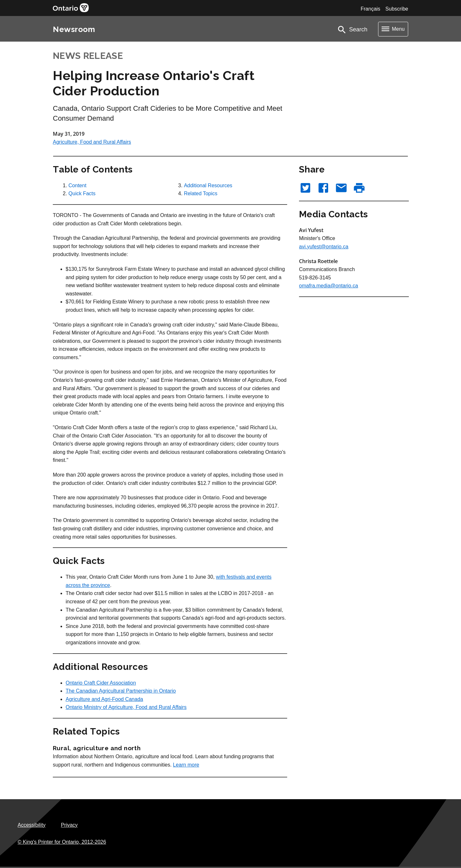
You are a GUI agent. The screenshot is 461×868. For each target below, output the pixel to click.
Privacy (69, 825)
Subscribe (397, 9)
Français (370, 9)
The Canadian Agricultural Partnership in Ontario (121, 691)
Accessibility (32, 825)
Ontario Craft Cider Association (101, 683)
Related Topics (201, 193)
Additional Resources (208, 185)
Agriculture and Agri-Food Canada (104, 699)
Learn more (186, 765)
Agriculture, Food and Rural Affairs (92, 142)
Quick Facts (82, 193)
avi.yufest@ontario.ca (324, 247)
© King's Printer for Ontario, (62, 842)
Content (77, 185)
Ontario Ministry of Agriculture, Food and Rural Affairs (126, 707)
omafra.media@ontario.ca (328, 286)
